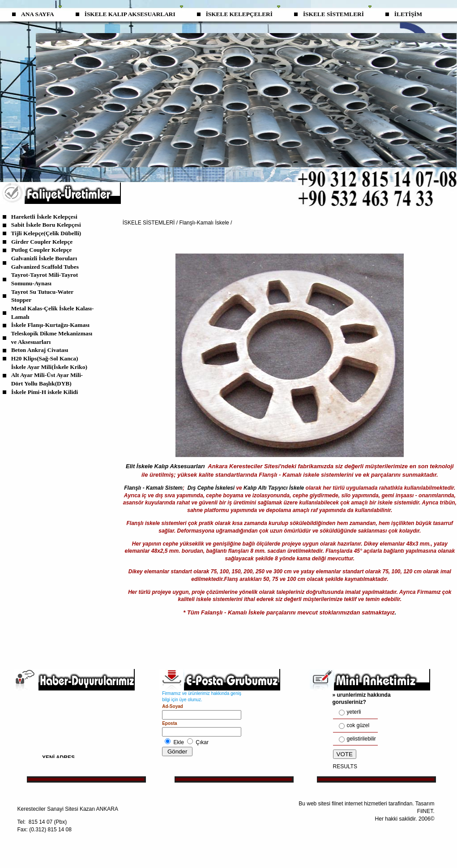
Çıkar (202, 742)
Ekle (179, 742)
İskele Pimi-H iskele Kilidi (45, 392)
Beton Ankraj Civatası (40, 350)
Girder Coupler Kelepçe (42, 242)
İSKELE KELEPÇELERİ (239, 14)
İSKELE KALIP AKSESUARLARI (130, 14)
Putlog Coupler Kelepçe (41, 250)
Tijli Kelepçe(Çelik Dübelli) (46, 233)
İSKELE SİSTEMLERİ (333, 14)
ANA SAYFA (38, 14)
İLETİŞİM (408, 14)
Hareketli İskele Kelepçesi (44, 217)
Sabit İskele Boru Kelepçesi (46, 225)
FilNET (425, 811)
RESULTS (345, 766)
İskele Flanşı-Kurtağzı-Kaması (50, 325)
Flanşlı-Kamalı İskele (204, 223)
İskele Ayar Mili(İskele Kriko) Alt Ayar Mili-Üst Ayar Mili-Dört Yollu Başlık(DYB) (49, 375)
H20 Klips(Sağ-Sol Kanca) (45, 358)
